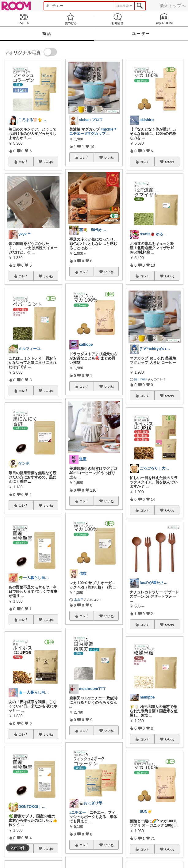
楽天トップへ (173, 6)
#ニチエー (78, 813)
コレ (23, 162)
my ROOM (165, 19)
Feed (23, 19)
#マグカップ (95, 134)
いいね (48, 162)
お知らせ (118, 19)
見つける (70, 19)
